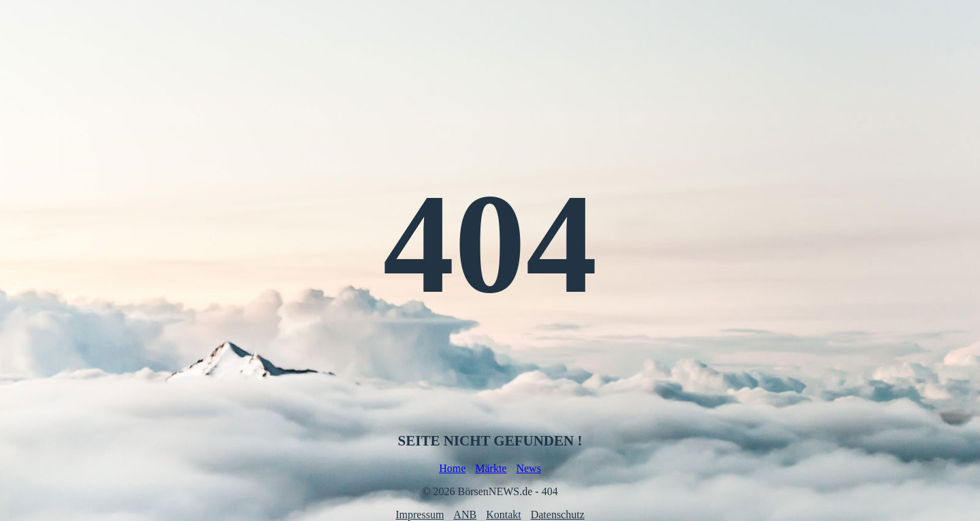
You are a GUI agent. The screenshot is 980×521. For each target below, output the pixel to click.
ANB (465, 515)
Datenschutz (558, 515)
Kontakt (504, 515)
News (528, 468)
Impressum (420, 515)
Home (452, 468)
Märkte (491, 468)
